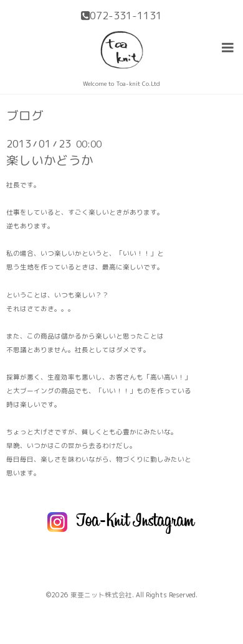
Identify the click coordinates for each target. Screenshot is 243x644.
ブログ (25, 116)
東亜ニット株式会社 (101, 595)
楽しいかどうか (50, 160)
